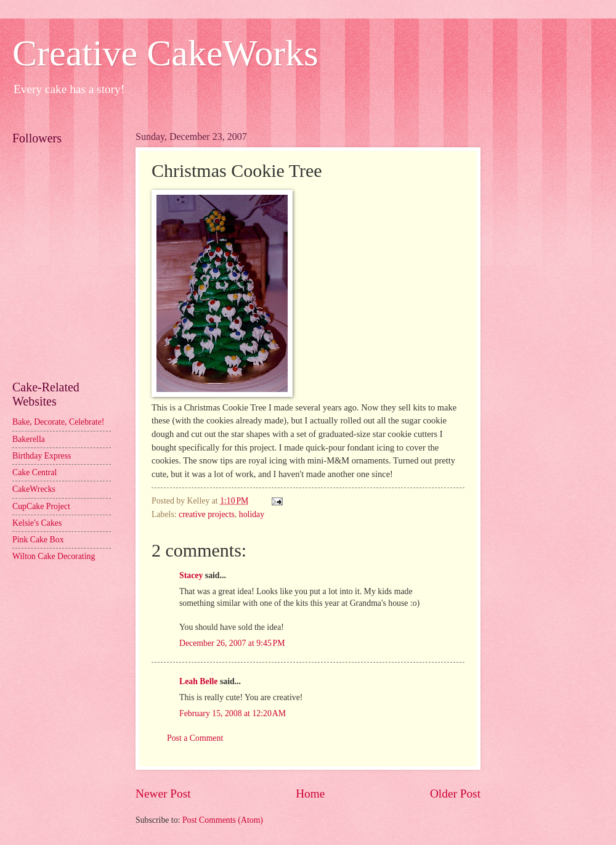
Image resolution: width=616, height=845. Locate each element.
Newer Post (163, 794)
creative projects (207, 514)
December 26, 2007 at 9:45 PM (232, 643)
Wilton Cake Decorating (54, 556)
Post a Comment (195, 738)
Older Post (455, 794)
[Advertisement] (68, 312)
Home (310, 794)
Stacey (191, 575)
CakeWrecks (34, 489)
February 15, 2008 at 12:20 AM (233, 713)
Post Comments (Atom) (223, 820)
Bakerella (29, 439)
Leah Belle (198, 681)
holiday (252, 514)
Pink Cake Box (38, 540)
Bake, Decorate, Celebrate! (58, 422)
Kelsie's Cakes (37, 523)
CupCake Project (41, 506)
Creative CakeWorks (165, 53)
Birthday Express (42, 456)
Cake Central (34, 472)
